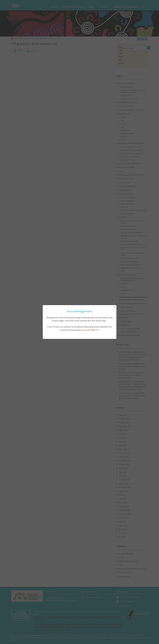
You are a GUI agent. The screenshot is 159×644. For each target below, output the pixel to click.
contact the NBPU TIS (90, 330)
